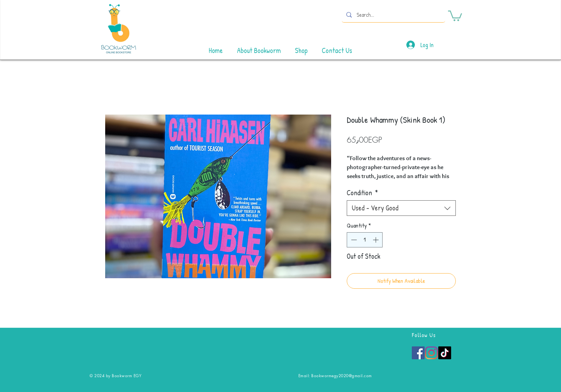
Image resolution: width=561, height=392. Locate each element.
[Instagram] (431, 353)
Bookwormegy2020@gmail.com (342, 375)
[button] (455, 15)
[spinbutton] (365, 240)
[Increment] (377, 240)
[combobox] (401, 208)
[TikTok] (445, 353)
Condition (362, 193)
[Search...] (393, 15)
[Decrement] (353, 240)
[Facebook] (418, 353)
